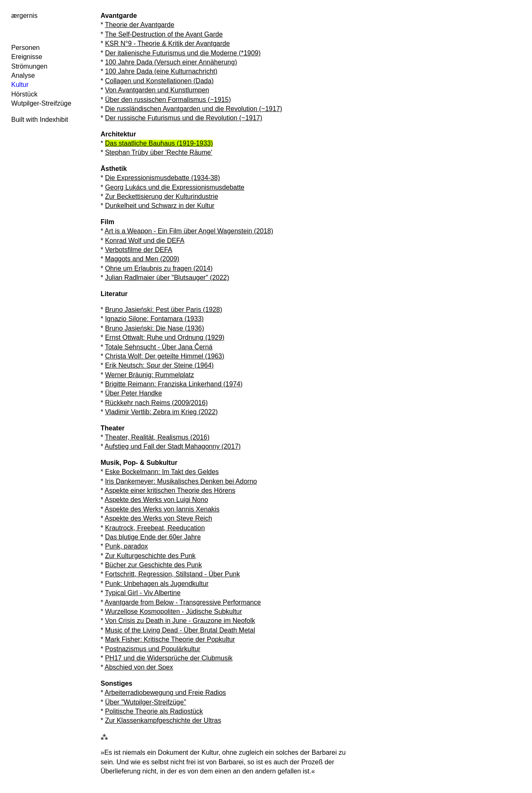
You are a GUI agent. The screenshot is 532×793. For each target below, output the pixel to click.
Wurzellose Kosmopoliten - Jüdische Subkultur (174, 611)
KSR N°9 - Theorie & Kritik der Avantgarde (167, 43)
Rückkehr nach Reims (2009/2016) (156, 403)
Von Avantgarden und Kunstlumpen (157, 90)
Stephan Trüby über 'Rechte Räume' (159, 152)
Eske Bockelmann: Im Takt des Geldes (162, 472)
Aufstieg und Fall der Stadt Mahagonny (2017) (173, 446)
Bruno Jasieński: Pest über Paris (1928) (164, 310)
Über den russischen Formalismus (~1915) (168, 100)
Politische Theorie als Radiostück (154, 711)
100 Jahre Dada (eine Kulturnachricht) (161, 71)
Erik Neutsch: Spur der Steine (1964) (159, 365)
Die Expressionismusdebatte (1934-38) (163, 178)
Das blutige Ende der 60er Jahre (153, 537)
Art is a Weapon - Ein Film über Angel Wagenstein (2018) (189, 231)
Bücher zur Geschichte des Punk (154, 565)
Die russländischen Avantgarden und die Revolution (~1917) (194, 109)
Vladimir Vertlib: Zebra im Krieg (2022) (161, 412)
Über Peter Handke (134, 393)
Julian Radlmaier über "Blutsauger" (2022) (167, 278)
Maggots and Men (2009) (142, 259)
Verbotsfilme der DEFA (139, 250)
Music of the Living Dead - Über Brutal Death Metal (180, 630)
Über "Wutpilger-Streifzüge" (146, 702)
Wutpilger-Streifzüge (41, 103)
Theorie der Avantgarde (139, 25)
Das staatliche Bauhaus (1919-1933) (159, 143)
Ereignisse (27, 57)
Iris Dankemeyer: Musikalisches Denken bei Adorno (181, 481)
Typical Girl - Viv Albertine (143, 593)
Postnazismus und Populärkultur (153, 649)
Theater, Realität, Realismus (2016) (157, 437)
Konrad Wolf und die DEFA (145, 241)
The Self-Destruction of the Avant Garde (164, 34)
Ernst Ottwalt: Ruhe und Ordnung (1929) (165, 337)
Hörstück (24, 94)
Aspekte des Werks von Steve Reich (159, 518)
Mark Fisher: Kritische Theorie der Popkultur (170, 639)
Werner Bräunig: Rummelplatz (150, 375)
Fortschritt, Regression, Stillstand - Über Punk (173, 574)
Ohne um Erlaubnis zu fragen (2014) (159, 268)
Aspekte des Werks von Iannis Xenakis (162, 509)
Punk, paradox (127, 546)
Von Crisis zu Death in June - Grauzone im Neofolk (180, 621)
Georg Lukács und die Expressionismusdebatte (175, 187)
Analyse (23, 75)
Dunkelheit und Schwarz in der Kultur (160, 206)
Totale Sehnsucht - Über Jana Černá (159, 347)
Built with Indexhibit (40, 120)
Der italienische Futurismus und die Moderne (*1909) (183, 53)
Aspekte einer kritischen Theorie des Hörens (170, 490)
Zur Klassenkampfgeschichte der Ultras (163, 720)
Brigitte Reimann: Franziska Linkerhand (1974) (174, 384)
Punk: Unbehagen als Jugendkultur (157, 584)
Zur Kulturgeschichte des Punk (150, 556)
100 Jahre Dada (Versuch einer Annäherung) (171, 62)
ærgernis (24, 16)
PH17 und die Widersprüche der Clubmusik (169, 658)
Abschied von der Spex (139, 667)
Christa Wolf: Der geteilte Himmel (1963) (165, 356)
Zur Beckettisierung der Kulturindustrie (162, 196)
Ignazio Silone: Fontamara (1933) (154, 319)
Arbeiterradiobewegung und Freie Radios (165, 693)
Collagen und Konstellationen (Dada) (160, 81)
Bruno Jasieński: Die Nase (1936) (155, 328)
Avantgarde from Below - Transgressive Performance (183, 602)
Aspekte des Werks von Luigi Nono (156, 500)
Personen (26, 48)
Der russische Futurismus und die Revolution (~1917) (184, 118)
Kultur (20, 85)
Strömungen (29, 66)
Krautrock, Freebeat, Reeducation (155, 528)
